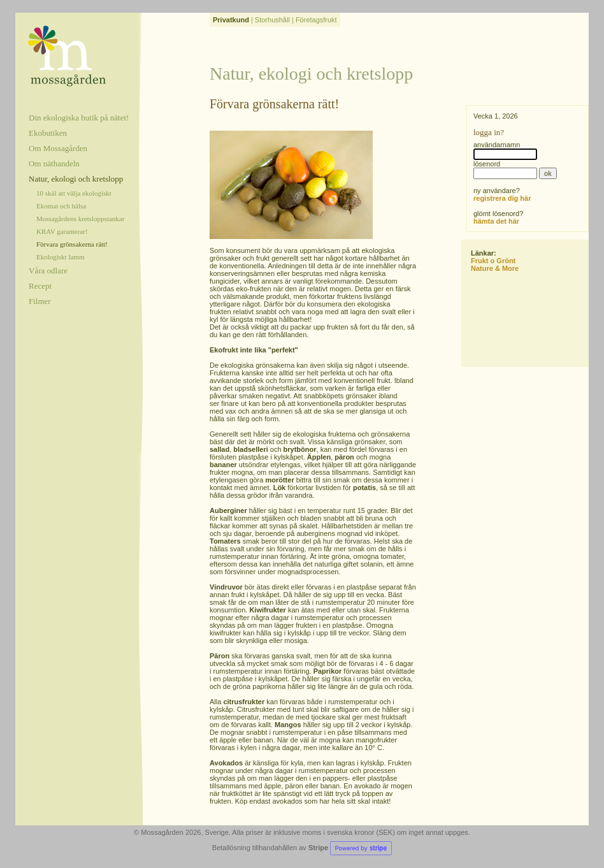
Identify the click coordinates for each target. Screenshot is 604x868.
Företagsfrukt (316, 20)
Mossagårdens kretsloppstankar (80, 219)
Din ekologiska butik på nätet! (79, 118)
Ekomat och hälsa (61, 206)
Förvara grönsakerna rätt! (72, 244)
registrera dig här (502, 198)
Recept (40, 286)
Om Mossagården (58, 148)
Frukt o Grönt (493, 261)
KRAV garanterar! (62, 231)
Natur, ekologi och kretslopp (76, 179)
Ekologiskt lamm (60, 257)
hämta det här (496, 221)
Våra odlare (48, 271)
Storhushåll (272, 20)
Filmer (40, 301)
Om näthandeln (54, 163)
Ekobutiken (48, 133)
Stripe (350, 848)
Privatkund (231, 20)
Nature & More (495, 268)
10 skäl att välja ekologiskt (74, 193)
